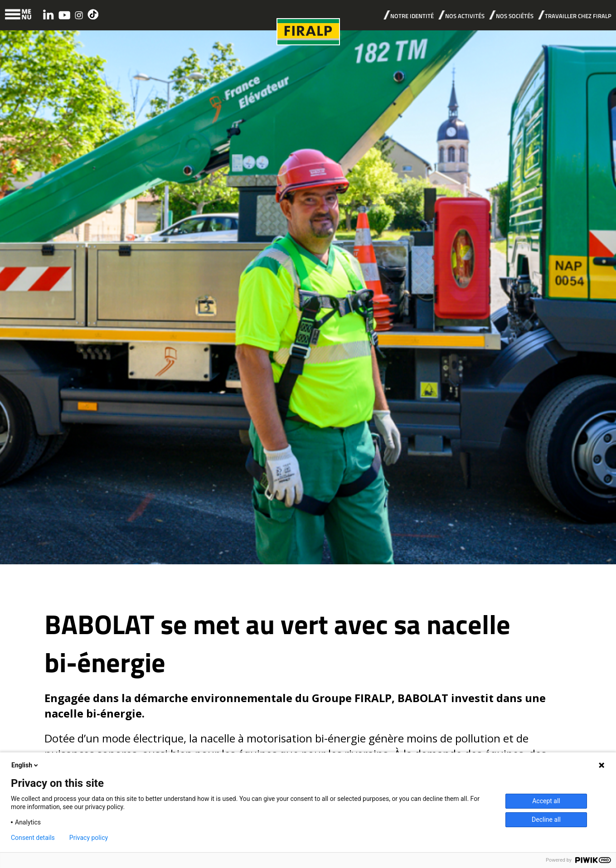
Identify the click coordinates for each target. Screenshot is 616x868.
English (25, 765)
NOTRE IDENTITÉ (412, 16)
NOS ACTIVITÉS (465, 16)
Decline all (546, 820)
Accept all (546, 801)
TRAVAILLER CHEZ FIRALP (578, 16)
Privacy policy (89, 838)
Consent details (33, 838)
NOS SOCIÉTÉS (515, 16)
